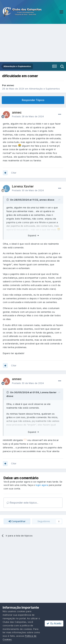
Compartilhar (17, 521)
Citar (14, 173)
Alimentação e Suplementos (44, 89)
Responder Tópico (33, 100)
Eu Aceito (54, 623)
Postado (28, 116)
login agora (42, 485)
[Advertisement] (33, 43)
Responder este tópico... (23, 503)
